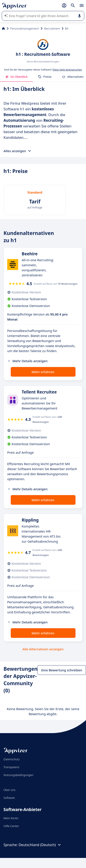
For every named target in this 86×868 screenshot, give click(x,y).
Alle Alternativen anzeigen (43, 649)
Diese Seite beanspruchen (67, 70)
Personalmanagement (25, 28)
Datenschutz (12, 759)
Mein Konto (11, 818)
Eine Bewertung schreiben (62, 670)
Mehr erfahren (43, 372)
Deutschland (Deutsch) (40, 845)
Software (9, 798)
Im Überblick (16, 77)
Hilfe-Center (11, 826)
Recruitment (52, 28)
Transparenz (11, 767)
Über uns (9, 790)
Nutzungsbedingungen (18, 775)
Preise (45, 77)
